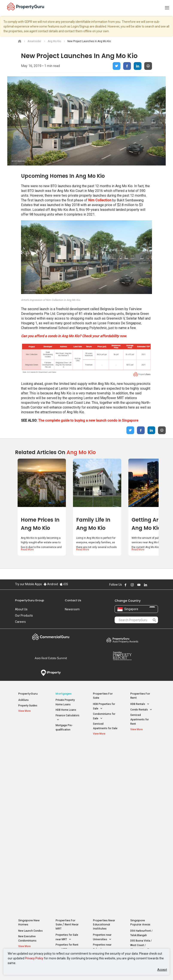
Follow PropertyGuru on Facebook (126, 585)
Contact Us (73, 600)
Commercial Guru (51, 637)
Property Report (122, 656)
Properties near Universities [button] (102, 765)
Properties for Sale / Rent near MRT (67, 752)
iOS (64, 584)
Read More (27, 550)
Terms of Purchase (130, 812)
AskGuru (23, 700)
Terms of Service (77, 812)
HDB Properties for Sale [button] (104, 707)
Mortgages (64, 694)
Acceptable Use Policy (45, 812)
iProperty (51, 673)
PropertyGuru (28, 694)
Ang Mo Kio (81, 452)
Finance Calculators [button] (68, 718)
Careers (20, 622)
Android (51, 584)
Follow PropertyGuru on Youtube (139, 585)
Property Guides (28, 706)
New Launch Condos (30, 758)
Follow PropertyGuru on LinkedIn (146, 585)
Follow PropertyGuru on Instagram (132, 585)
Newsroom (72, 609)
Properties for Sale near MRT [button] (67, 765)
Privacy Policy (34, 958)
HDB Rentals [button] (140, 704)
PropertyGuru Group (30, 600)
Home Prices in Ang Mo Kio (40, 524)
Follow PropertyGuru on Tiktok (156, 585)
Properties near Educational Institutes (104, 752)
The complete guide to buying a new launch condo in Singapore (88, 420)
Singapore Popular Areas (140, 750)
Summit (51, 658)
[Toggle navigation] (167, 8)
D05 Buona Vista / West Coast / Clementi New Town (142, 773)
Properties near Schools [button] (102, 775)
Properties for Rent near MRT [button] (67, 775)
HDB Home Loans (66, 710)
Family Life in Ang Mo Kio (93, 524)
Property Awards (122, 640)
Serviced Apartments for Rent (140, 719)
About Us (21, 609)
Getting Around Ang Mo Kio (152, 524)
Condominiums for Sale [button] (104, 717)
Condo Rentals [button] (141, 710)
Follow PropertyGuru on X (151, 585)
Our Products (24, 616)
